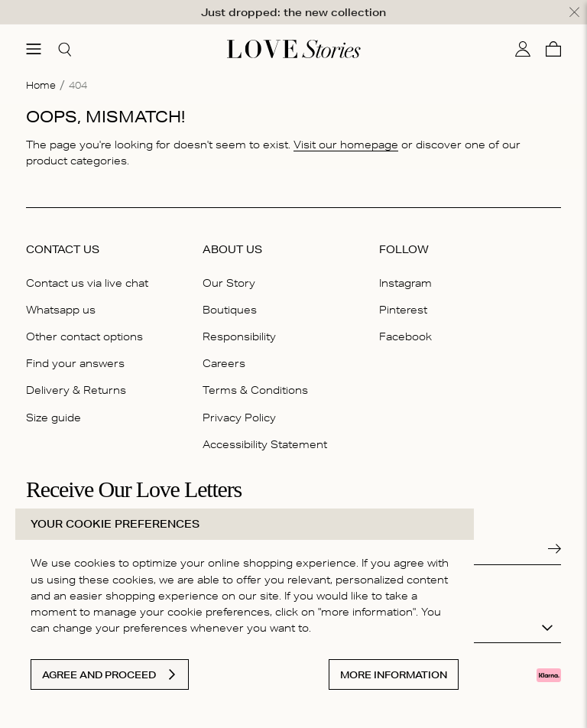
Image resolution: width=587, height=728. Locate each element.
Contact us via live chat (87, 282)
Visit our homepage (346, 144)
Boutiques (230, 309)
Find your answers (75, 362)
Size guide (54, 417)
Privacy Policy (239, 417)
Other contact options (84, 336)
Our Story (229, 282)
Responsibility (239, 336)
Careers (224, 362)
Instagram (405, 282)
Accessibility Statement (265, 444)
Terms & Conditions (255, 389)
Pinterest (403, 309)
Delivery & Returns (76, 389)
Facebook (405, 336)
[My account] (523, 48)
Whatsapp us (61, 309)
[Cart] (553, 48)
